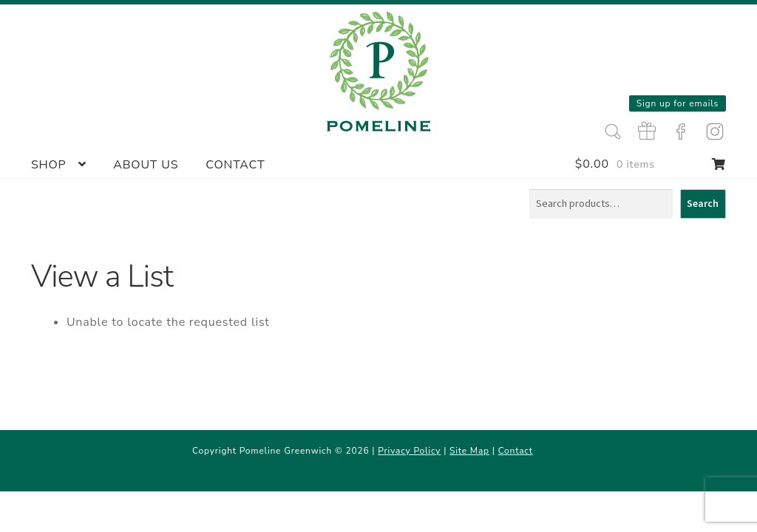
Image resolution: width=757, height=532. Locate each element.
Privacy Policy (409, 451)
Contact (235, 165)
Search (703, 203)
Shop (49, 165)
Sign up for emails (678, 103)
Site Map (469, 451)
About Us (146, 165)
